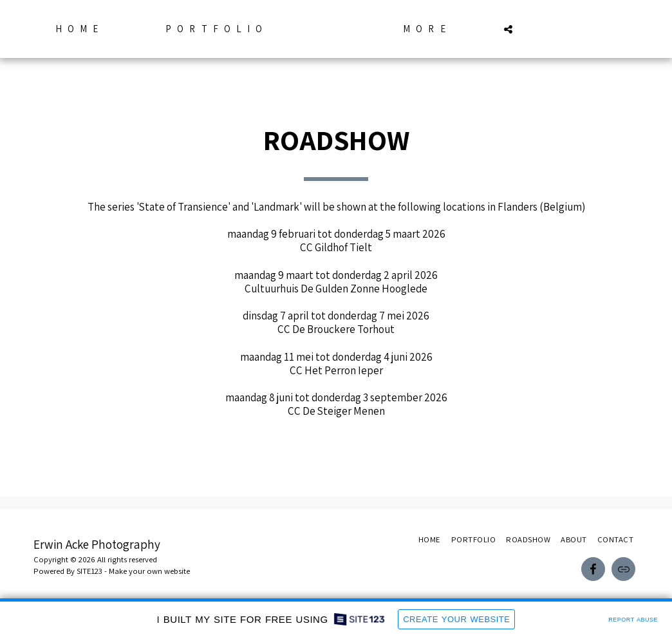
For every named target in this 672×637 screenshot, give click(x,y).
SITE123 (89, 571)
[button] (533, 29)
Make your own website (149, 571)
